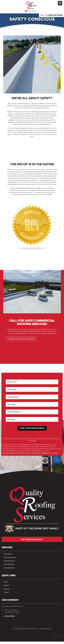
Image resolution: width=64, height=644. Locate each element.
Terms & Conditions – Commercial (14, 455)
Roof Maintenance (9, 560)
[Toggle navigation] (60, 3)
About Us (6, 591)
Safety (5, 584)
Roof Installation (8, 563)
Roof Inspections (8, 567)
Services (5, 588)
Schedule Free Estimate (21, 341)
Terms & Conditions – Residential (37, 455)
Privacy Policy (54, 455)
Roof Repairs (7, 556)
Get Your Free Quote (32, 542)
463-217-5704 (54, 15)
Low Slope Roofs (8, 570)
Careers (5, 595)
